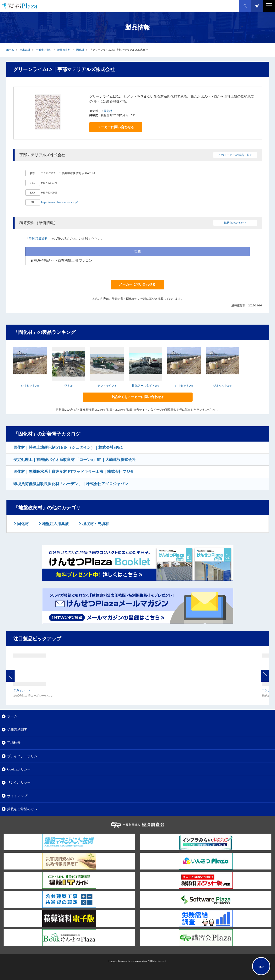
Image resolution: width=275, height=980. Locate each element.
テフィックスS (107, 386)
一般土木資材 (44, 50)
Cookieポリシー (19, 769)
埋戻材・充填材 (95, 524)
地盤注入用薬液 (55, 524)
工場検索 (14, 743)
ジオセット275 (222, 386)
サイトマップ (17, 796)
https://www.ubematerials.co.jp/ (59, 202)
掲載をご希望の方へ (22, 809)
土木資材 (25, 50)
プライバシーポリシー (24, 756)
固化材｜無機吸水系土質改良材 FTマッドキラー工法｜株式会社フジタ (74, 472)
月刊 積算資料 (38, 239)
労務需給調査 (17, 730)
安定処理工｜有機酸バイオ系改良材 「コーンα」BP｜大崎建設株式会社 (75, 460)
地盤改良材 (64, 50)
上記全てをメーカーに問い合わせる (138, 397)
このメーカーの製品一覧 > (235, 155)
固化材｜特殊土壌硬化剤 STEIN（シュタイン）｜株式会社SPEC (68, 447)
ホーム (10, 50)
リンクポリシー (19, 782)
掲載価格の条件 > (235, 223)
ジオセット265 (184, 386)
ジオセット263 (30, 386)
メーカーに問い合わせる (116, 127)
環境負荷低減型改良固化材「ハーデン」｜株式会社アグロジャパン (71, 484)
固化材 (80, 50)
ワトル (69, 386)
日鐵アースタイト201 (146, 386)
